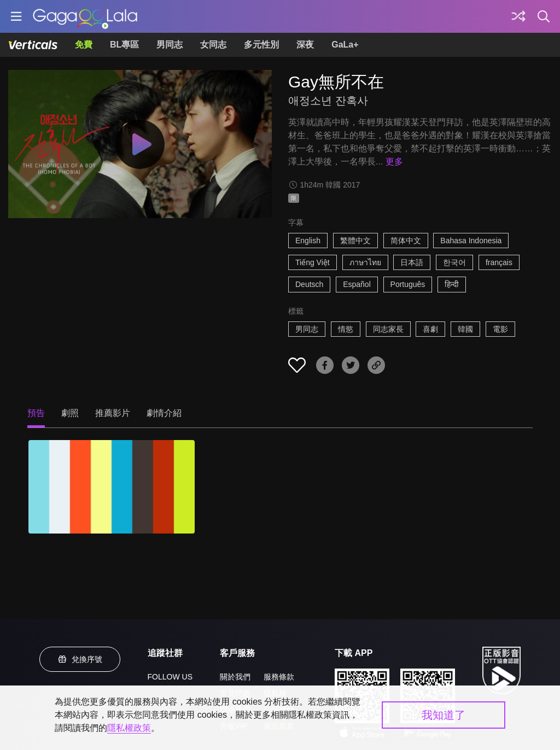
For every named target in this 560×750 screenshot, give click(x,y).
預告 (36, 413)
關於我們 (235, 677)
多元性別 (261, 45)
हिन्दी (452, 284)
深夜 (305, 45)
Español (357, 284)
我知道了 (444, 715)
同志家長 (388, 329)
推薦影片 (113, 413)
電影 (500, 329)
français (499, 262)
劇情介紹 (164, 413)
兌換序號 (80, 659)
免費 (84, 45)
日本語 (412, 262)
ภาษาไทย (365, 262)
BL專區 (124, 45)
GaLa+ (345, 45)
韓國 (465, 329)
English (308, 241)
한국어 (454, 262)
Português (408, 284)
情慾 (346, 329)
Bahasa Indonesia (471, 241)
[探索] (518, 16)
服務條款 (279, 677)
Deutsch (309, 284)
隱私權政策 (129, 728)
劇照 (70, 413)
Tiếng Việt (313, 262)
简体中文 (406, 241)
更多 (394, 162)
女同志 (213, 45)
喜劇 (430, 329)
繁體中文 (355, 241)
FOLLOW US (170, 677)
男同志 (170, 45)
